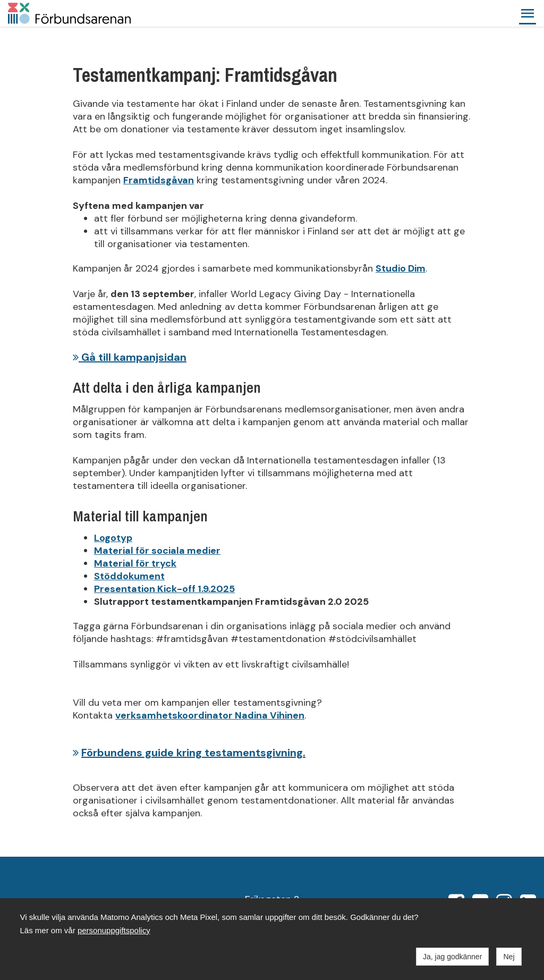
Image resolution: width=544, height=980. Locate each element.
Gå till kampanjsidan (130, 357)
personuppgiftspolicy (114, 930)
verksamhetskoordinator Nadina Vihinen (210, 715)
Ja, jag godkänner (452, 957)
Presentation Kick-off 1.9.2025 (164, 589)
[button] (528, 13)
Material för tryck (135, 563)
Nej (509, 957)
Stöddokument (129, 576)
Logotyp (113, 538)
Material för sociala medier (157, 551)
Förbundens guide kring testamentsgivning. (193, 753)
